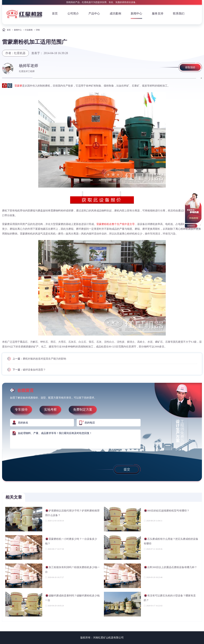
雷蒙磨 (18, 86)
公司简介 (73, 14)
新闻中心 (136, 14)
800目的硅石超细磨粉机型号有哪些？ (167, 511)
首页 (55, 14)
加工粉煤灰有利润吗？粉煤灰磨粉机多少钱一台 (72, 569)
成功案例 (115, 14)
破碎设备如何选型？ (34, 370)
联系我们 (179, 14)
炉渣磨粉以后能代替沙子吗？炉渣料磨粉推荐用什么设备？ (72, 513)
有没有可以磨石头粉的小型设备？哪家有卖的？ (170, 598)
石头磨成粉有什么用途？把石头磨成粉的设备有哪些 (171, 541)
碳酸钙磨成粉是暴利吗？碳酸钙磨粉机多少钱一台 (72, 598)
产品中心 (94, 14)
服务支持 (158, 14)
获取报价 (190, 67)
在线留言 (191, 226)
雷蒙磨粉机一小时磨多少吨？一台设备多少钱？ (71, 541)
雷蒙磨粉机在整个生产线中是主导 (116, 224)
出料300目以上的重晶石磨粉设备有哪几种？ (170, 568)
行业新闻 (29, 30)
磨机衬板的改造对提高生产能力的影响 (44, 359)
